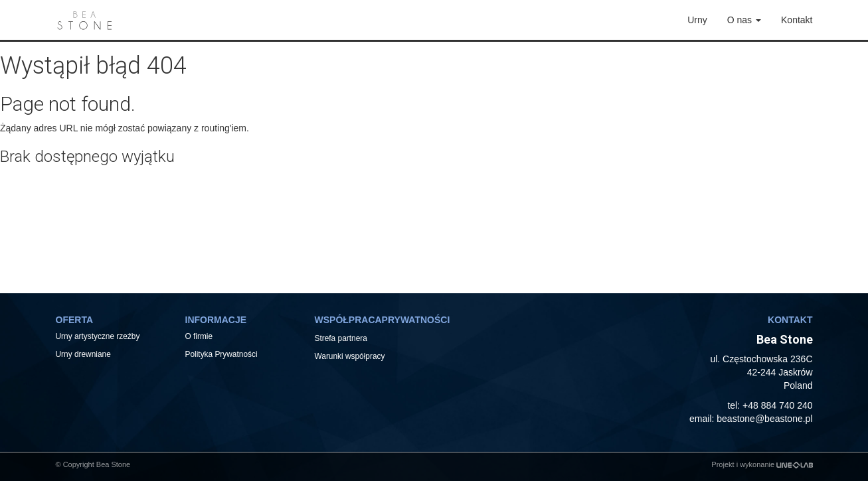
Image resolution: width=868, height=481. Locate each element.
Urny (697, 20)
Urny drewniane (85, 354)
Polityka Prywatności (221, 354)
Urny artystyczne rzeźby (98, 336)
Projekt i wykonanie (762, 464)
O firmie (199, 336)
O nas (744, 20)
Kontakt (797, 20)
